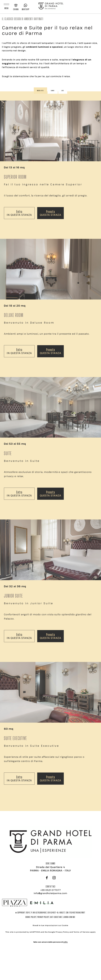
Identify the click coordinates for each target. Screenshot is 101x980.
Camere (53, 91)
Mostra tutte (40, 91)
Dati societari (56, 917)
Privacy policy (43, 917)
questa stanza (50, 206)
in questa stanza (19, 206)
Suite (63, 91)
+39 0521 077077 (51, 890)
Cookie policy (31, 917)
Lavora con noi (69, 917)
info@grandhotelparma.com (50, 893)
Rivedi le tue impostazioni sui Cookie (50, 925)
